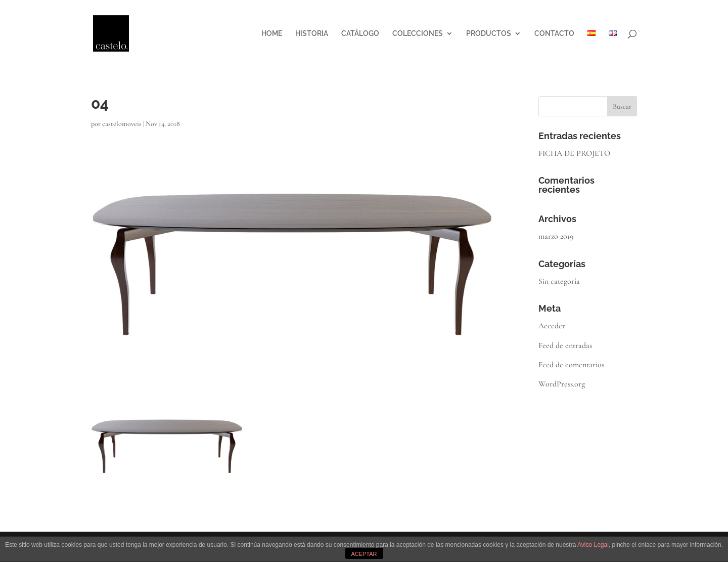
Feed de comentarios (571, 365)
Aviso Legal (593, 545)
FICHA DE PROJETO (574, 153)
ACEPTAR (364, 554)
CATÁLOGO (360, 34)
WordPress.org (562, 384)
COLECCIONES (418, 34)
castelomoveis (122, 124)
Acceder (552, 326)
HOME (272, 34)
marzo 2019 (556, 236)
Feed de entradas (565, 345)
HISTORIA (312, 34)
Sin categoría (559, 281)
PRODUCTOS (489, 34)
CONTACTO (554, 34)
